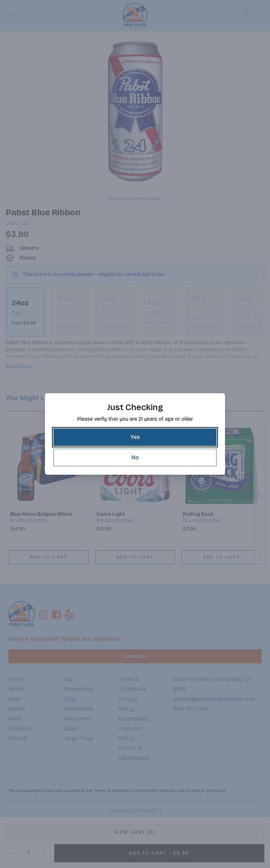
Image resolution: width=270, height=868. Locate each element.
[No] (135, 458)
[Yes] (135, 437)
